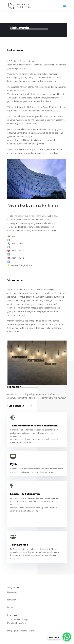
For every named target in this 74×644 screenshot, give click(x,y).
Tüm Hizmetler (16, 406)
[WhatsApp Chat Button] (67, 637)
